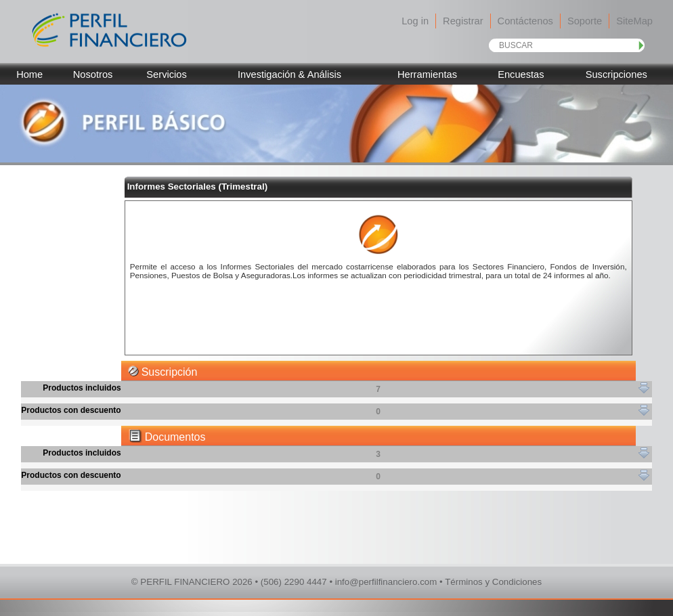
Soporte (585, 21)
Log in (415, 21)
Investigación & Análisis (289, 74)
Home (29, 74)
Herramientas (427, 74)
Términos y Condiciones (493, 582)
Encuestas (521, 74)
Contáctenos (525, 21)
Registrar (463, 21)
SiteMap (634, 21)
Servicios (166, 74)
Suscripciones (616, 74)
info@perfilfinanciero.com (386, 582)
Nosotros (93, 74)
